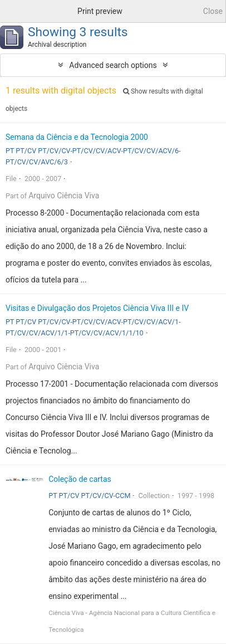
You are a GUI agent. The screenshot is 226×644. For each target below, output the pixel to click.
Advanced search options (113, 65)
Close (213, 11)
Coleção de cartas (80, 479)
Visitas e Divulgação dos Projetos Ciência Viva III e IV (97, 308)
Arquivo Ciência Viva (64, 196)
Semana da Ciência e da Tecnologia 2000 (77, 137)
